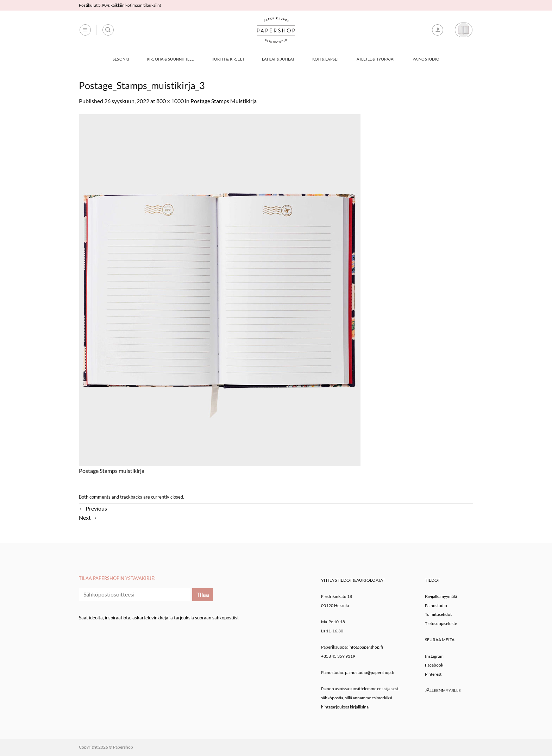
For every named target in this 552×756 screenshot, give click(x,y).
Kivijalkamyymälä (441, 596)
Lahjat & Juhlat (278, 59)
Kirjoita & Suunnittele (170, 59)
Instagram (434, 656)
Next (88, 517)
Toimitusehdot (438, 614)
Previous (93, 508)
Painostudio (426, 59)
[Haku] (108, 30)
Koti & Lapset (326, 59)
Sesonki (121, 59)
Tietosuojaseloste (441, 623)
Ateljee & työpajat (376, 59)
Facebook (434, 665)
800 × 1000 (170, 101)
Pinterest (433, 674)
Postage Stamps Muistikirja (224, 101)
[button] (85, 30)
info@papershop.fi (366, 647)
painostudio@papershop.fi (370, 672)
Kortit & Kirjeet (228, 59)
